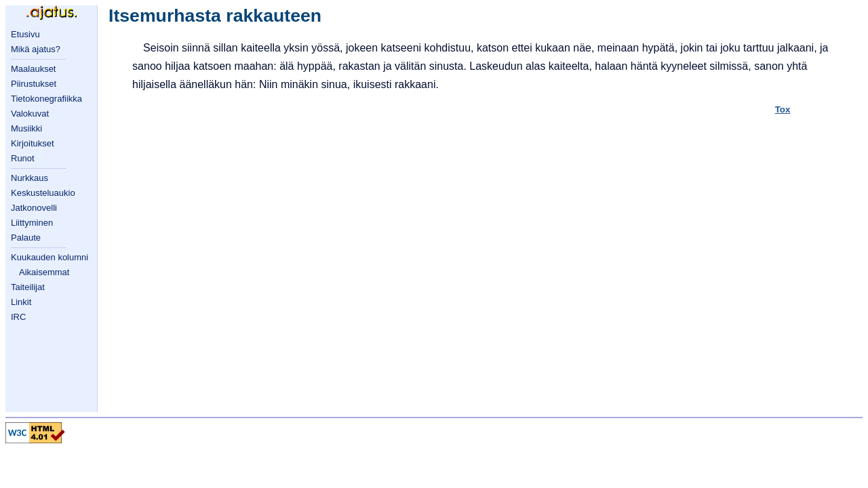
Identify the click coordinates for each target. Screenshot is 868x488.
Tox (783, 109)
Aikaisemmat (44, 272)
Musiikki (26, 128)
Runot (23, 158)
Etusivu (25, 34)
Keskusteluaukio (43, 193)
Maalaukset (33, 69)
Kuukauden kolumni (50, 257)
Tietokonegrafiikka (46, 99)
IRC (18, 317)
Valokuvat (30, 114)
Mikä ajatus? (36, 49)
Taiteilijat (28, 287)
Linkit (21, 302)
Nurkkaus (29, 178)
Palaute (26, 238)
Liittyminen (32, 223)
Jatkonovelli (34, 208)
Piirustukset (34, 84)
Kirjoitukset (33, 143)
